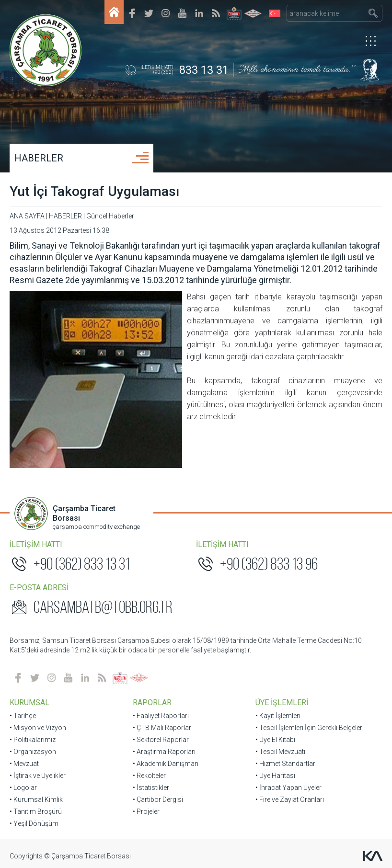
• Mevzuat (24, 764)
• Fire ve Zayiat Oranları (290, 799)
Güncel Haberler (110, 216)
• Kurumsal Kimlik (36, 799)
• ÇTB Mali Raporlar (162, 728)
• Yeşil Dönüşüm (34, 823)
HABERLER (39, 158)
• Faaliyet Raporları (161, 716)
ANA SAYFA (27, 216)
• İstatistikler (151, 788)
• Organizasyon (33, 752)
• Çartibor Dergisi (158, 799)
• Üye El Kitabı (275, 740)
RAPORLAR (152, 702)
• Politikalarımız (33, 740)
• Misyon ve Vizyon (38, 728)
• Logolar (23, 788)
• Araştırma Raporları (164, 752)
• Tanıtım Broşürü (36, 811)
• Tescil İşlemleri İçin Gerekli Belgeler (309, 728)
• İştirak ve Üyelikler (38, 776)
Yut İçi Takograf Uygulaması (94, 191)
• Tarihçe (23, 716)
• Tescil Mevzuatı (280, 752)
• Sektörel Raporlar (161, 740)
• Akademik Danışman (166, 764)
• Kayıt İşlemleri (278, 716)
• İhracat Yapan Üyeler (288, 788)
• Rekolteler (149, 776)
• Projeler (146, 811)
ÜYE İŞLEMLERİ (282, 702)
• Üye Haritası (275, 776)
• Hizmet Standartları (286, 764)
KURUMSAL (29, 702)
